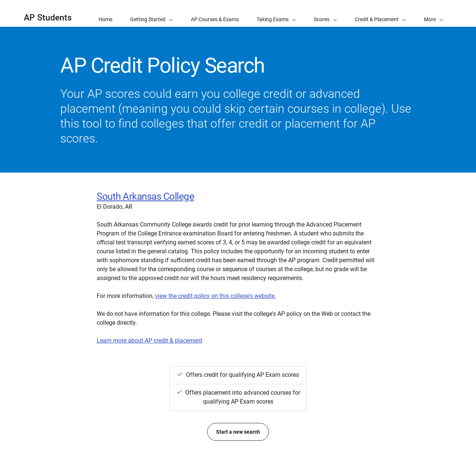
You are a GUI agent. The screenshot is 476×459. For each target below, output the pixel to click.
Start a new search (238, 432)
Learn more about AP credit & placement (149, 341)
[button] (434, 13)
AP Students (48, 18)
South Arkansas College (145, 196)
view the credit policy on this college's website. (216, 296)
